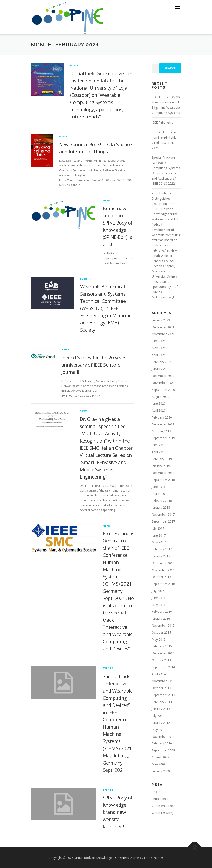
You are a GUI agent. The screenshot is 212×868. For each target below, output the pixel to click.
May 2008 (159, 764)
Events (86, 279)
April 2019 (159, 452)
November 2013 (163, 681)
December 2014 (163, 653)
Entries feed (160, 799)
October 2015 (161, 632)
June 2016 (159, 598)
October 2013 (161, 688)
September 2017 (163, 521)
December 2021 (163, 327)
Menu (177, 8)
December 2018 (163, 473)
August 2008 (160, 757)
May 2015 (159, 639)
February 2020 (162, 417)
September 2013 (163, 695)
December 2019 (163, 424)
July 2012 (158, 716)
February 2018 (162, 501)
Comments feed (163, 806)
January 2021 (161, 369)
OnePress (122, 858)
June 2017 (159, 535)
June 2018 (159, 487)
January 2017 (161, 556)
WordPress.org (162, 813)
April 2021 (159, 355)
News (74, 65)
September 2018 (163, 480)
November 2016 (163, 570)
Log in (156, 792)
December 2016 (163, 563)
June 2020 (159, 403)
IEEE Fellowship (163, 122)
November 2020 (163, 383)
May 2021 (159, 348)
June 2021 (159, 341)
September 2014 (163, 667)
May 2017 (159, 542)
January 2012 (161, 723)
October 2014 (161, 660)
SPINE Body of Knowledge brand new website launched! (118, 812)
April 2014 (159, 674)
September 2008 (163, 750)
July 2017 (158, 528)
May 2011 (159, 730)
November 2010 (163, 737)
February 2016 (162, 612)
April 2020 (159, 410)
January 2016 (161, 618)
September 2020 (163, 390)
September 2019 (163, 438)
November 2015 (163, 625)
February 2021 (162, 362)
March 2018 (160, 494)
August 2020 (160, 397)
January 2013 (161, 709)
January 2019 (161, 466)
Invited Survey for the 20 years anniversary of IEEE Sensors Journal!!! (94, 365)
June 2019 (159, 445)
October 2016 (161, 577)
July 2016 (158, 591)
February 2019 (162, 459)
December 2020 (163, 376)
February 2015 (162, 646)
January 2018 (161, 507)
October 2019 (161, 431)
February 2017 (162, 549)
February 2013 (162, 702)
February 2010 (162, 743)
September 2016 (163, 584)
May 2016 (159, 605)
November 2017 (163, 514)
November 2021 (163, 334)
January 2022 (161, 320)
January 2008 (161, 771)
